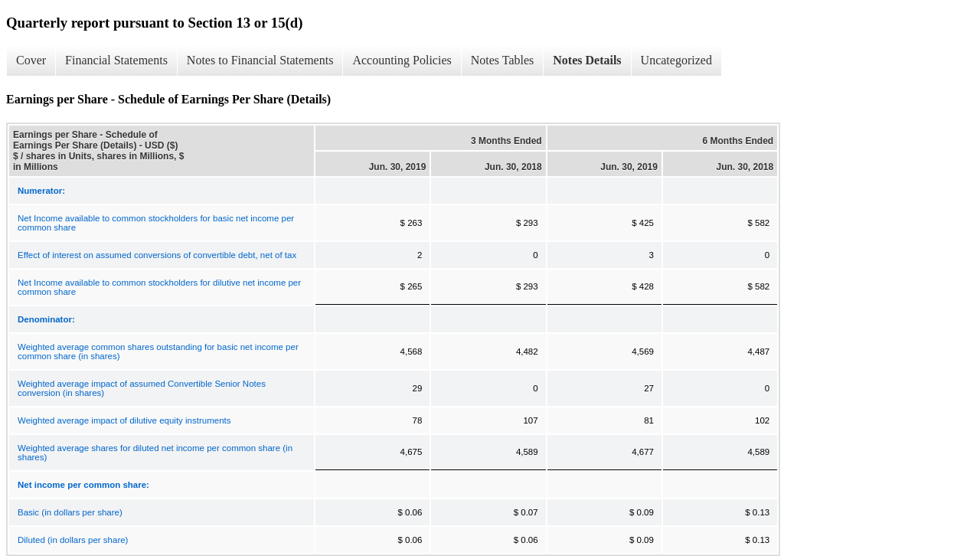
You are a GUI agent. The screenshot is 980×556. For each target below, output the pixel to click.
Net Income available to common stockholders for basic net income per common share (156, 223)
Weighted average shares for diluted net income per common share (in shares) (155, 453)
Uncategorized (676, 60)
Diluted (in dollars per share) (73, 540)
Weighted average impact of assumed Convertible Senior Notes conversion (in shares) (142, 388)
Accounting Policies (402, 60)
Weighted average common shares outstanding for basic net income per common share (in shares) (158, 352)
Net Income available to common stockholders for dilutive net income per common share (159, 287)
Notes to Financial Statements (260, 60)
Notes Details (587, 60)
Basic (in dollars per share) (70, 512)
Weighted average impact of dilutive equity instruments (124, 420)
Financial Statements (116, 60)
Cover (31, 60)
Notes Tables (503, 60)
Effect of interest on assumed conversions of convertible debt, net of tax (157, 255)
